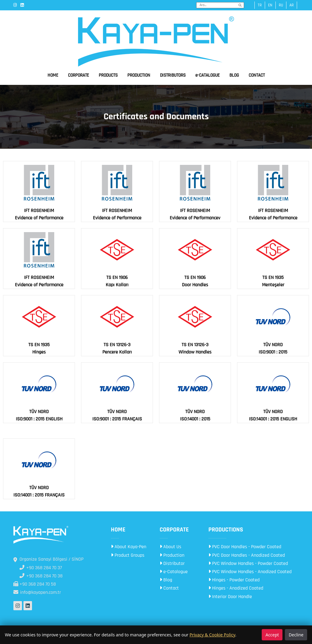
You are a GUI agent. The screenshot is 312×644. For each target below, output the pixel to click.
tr (260, 5)
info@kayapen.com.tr (37, 592)
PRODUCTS (108, 75)
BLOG (234, 75)
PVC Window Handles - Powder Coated (248, 564)
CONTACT (257, 75)
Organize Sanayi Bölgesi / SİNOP (48, 560)
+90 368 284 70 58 (35, 584)
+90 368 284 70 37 (41, 568)
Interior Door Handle (230, 597)
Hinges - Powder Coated (234, 580)
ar (292, 5)
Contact (169, 588)
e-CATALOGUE (207, 75)
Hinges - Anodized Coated (236, 588)
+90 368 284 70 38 (41, 576)
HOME (53, 75)
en (270, 5)
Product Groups (128, 555)
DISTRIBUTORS (173, 75)
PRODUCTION (139, 75)
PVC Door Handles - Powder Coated (245, 547)
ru (281, 5)
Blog (166, 580)
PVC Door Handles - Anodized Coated (247, 555)
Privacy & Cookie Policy (212, 635)
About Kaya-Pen (129, 547)
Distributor (172, 564)
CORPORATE (78, 75)
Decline (296, 635)
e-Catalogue (174, 572)
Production (172, 555)
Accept (272, 635)
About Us (170, 547)
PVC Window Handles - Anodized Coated (250, 572)
